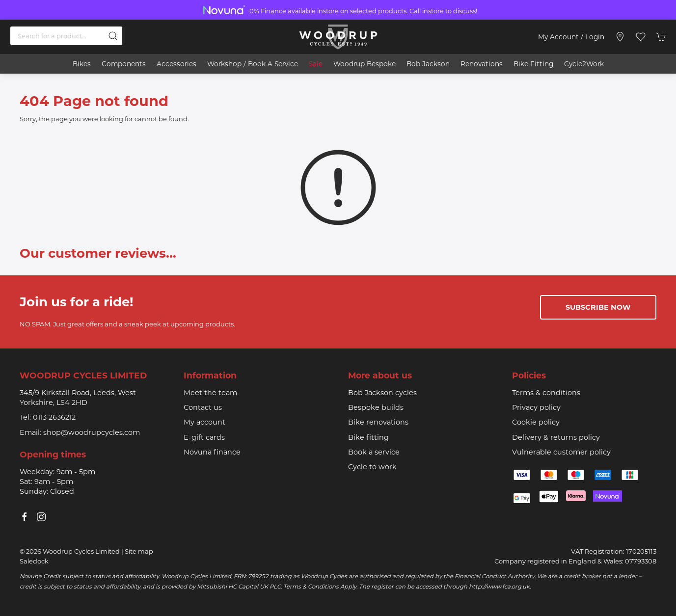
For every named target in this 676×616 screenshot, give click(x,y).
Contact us (203, 407)
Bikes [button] (82, 64)
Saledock (34, 561)
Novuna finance (212, 452)
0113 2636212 (54, 417)
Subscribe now (598, 307)
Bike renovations (378, 422)
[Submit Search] (113, 36)
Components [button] (124, 64)
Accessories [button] (176, 64)
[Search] (66, 36)
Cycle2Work (584, 64)
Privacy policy (536, 407)
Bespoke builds (376, 407)
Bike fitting (368, 437)
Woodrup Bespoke (365, 64)
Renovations (482, 64)
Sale (316, 64)
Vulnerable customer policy (561, 452)
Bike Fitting (533, 64)
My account (204, 422)
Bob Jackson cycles (382, 393)
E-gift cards (204, 437)
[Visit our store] (620, 37)
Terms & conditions (546, 393)
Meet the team (210, 393)
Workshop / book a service (253, 64)
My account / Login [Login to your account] (571, 37)
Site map (139, 551)
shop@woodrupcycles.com (92, 432)
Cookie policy (536, 422)
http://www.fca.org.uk (499, 587)
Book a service (374, 452)
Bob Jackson (428, 64)
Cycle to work (372, 467)
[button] (641, 37)
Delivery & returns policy (556, 437)
